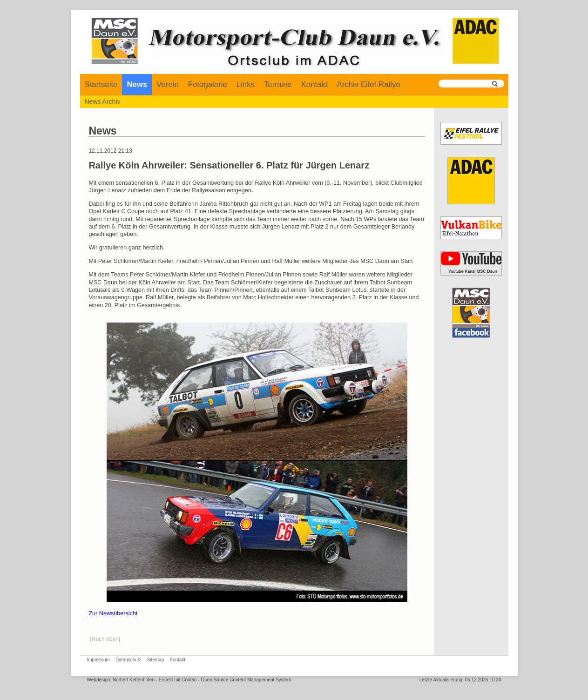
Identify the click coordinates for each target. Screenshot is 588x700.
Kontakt (314, 84)
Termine (278, 84)
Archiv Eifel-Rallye (369, 84)
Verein (168, 84)
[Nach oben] (105, 639)
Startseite (101, 84)
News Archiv (103, 101)
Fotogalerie (208, 84)
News (137, 84)
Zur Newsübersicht (113, 613)
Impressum (98, 660)
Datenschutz (128, 660)
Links (246, 84)
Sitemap (156, 660)
